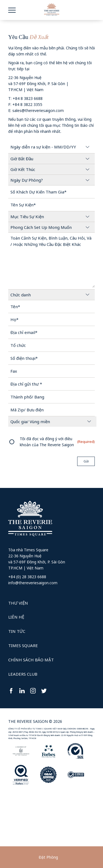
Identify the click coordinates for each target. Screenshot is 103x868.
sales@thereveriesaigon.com (38, 110)
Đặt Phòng (48, 857)
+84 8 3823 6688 (28, 98)
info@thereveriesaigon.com (33, 583)
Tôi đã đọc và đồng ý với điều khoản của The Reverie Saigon (47, 442)
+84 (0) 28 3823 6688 (27, 577)
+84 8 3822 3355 (27, 104)
